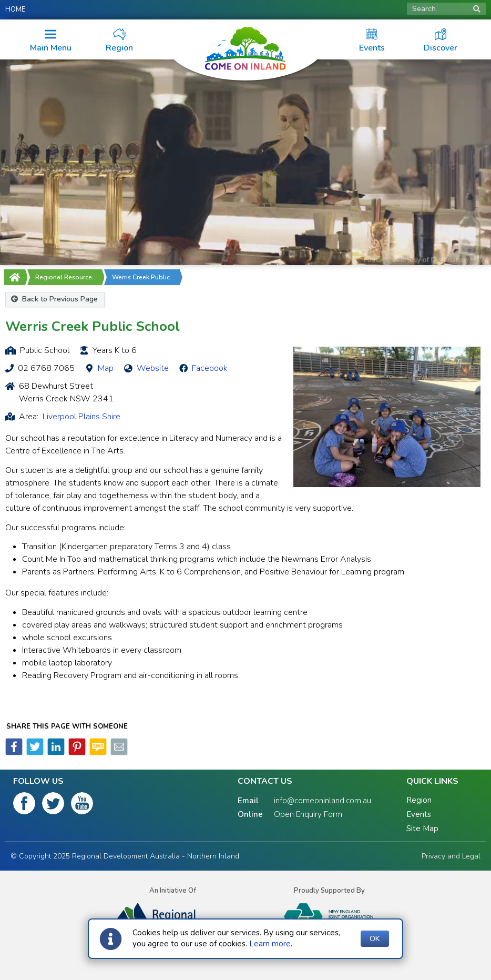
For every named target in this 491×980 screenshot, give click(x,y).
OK (375, 939)
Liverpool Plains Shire (81, 417)
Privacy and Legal (451, 856)
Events (419, 814)
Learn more (270, 944)
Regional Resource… (66, 277)
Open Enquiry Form (308, 814)
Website (153, 368)
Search (446, 9)
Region (419, 800)
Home (15, 9)
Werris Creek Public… (143, 277)
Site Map (422, 829)
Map (106, 368)
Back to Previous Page (54, 299)
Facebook (210, 368)
